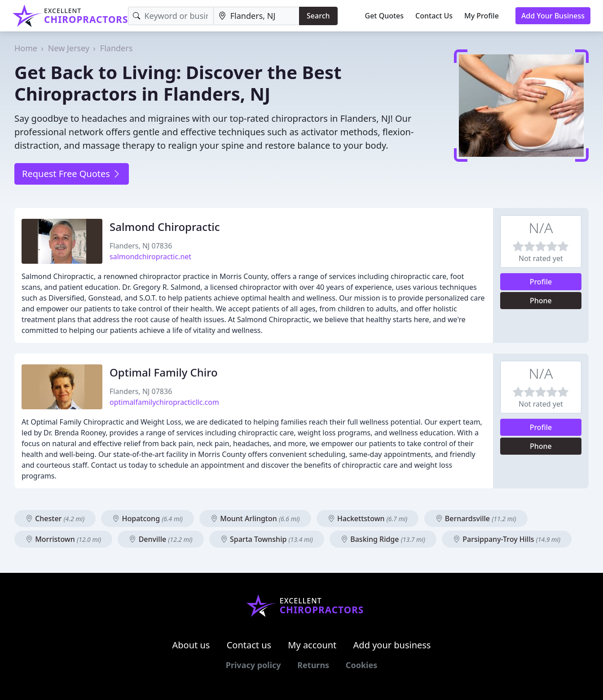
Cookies (361, 665)
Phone (541, 301)
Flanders (117, 48)
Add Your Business (553, 16)
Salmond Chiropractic (165, 227)
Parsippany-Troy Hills (507, 539)
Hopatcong (147, 518)
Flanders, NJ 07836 (141, 246)
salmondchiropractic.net (150, 257)
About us (191, 645)
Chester (55, 518)
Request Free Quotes (72, 174)
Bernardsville (476, 518)
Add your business (392, 645)
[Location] (256, 16)
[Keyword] (171, 16)
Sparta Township (267, 539)
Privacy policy (253, 665)
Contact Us (434, 16)
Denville (161, 539)
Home (26, 48)
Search (318, 16)
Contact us (249, 645)
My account (312, 645)
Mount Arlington (255, 518)
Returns (313, 665)
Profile (541, 282)
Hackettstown (368, 518)
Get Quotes (385, 16)
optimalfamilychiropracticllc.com (164, 402)
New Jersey (69, 48)
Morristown (63, 539)
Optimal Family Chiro (164, 372)
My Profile (482, 16)
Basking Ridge (383, 539)
